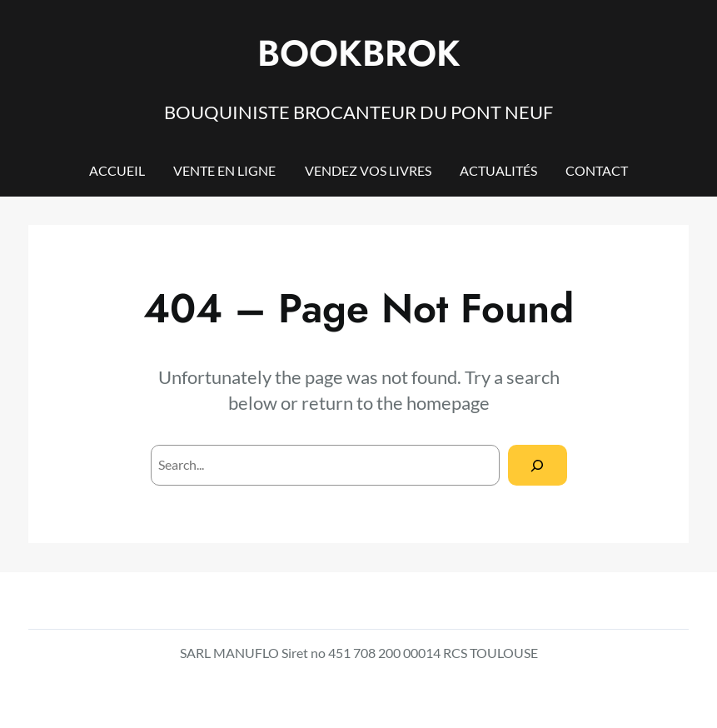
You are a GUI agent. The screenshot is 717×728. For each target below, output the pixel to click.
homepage (448, 403)
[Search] (538, 465)
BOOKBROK (359, 53)
